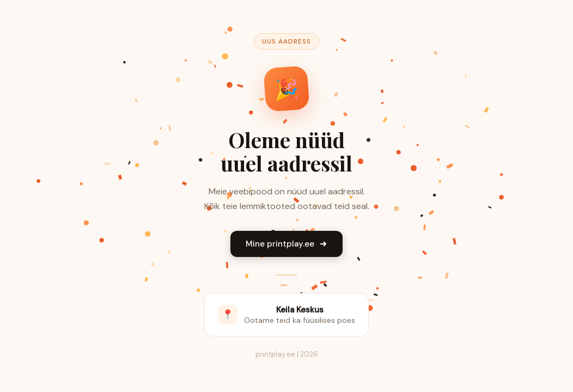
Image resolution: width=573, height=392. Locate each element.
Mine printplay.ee (286, 244)
